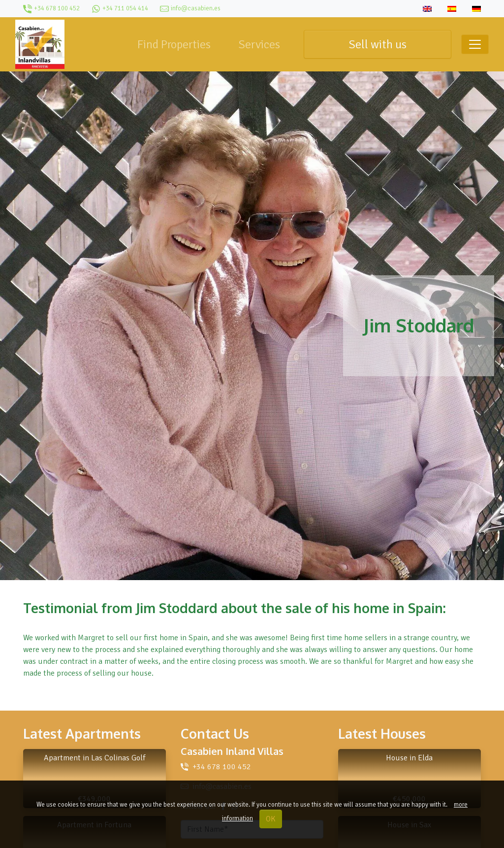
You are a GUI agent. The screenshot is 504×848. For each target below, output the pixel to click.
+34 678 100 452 (222, 767)
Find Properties (174, 44)
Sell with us (378, 44)
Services (259, 44)
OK (271, 819)
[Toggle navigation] (475, 44)
